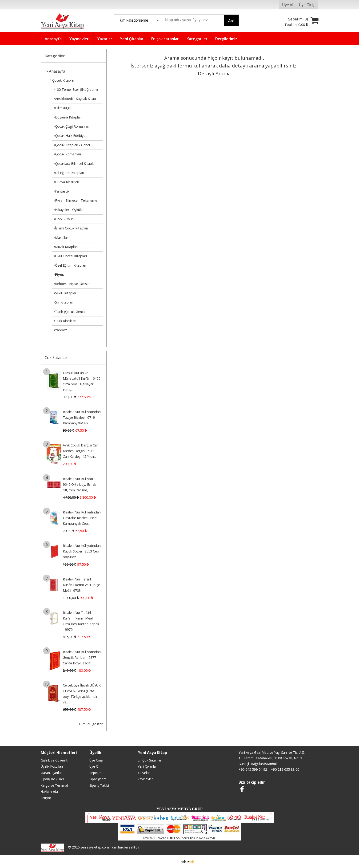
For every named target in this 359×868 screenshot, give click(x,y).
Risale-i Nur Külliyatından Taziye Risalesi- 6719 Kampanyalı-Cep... (82, 417)
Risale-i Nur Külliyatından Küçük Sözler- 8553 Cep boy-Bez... (82, 551)
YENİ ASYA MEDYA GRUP (179, 809)
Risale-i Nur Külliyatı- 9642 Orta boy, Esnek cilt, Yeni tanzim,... (79, 484)
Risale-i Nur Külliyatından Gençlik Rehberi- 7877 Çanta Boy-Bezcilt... (82, 657)
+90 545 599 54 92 (253, 769)
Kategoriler (55, 56)
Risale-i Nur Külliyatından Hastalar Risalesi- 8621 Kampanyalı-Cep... (82, 518)
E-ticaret (172, 861)
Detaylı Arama (214, 73)
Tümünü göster (90, 724)
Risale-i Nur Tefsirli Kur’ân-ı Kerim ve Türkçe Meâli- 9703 (81, 585)
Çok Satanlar (56, 358)
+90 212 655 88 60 (285, 769)
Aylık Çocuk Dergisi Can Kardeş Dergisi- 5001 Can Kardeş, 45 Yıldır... (81, 451)
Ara (231, 21)
